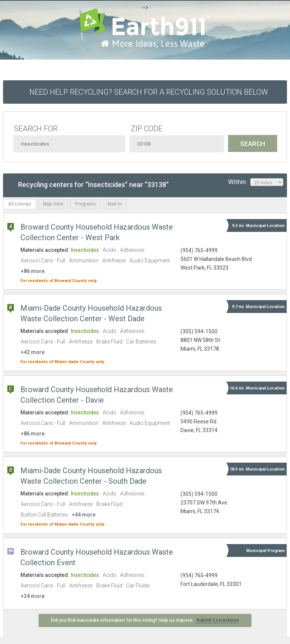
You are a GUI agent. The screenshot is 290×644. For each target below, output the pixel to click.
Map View (53, 204)
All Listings (20, 204)
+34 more (33, 596)
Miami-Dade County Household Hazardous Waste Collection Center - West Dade (91, 313)
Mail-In (115, 204)
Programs (86, 204)
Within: (256, 182)
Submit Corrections (217, 620)
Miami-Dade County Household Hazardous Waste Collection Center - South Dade (91, 476)
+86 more (33, 271)
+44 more (84, 515)
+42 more (33, 352)
